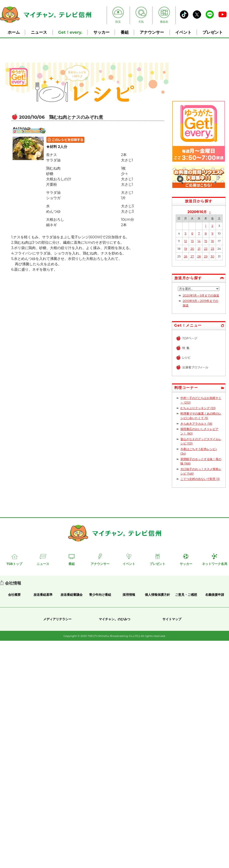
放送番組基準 (43, 595)
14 (199, 241)
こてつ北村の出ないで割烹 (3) (200, 479)
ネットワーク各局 (215, 564)
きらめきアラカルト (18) (196, 424)
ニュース (39, 32)
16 (212, 241)
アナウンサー (152, 32)
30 (212, 256)
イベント (183, 32)
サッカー (101, 32)
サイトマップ (172, 619)
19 (185, 249)
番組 (125, 32)
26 (185, 256)
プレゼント (213, 32)
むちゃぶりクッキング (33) (198, 408)
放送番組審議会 (72, 595)
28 (199, 256)
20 (192, 249)
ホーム (14, 32)
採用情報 (129, 595)
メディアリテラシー (57, 619)
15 (206, 241)
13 (192, 241)
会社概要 (14, 595)
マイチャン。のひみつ (114, 619)
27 (192, 256)
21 (199, 249)
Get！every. (70, 32)
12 (186, 241)
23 (212, 249)
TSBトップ (14, 564)
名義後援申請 (215, 595)
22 (206, 249)
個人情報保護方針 (157, 595)
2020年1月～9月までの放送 (201, 295)
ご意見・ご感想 (186, 595)
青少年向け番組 (100, 595)
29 (206, 256)
